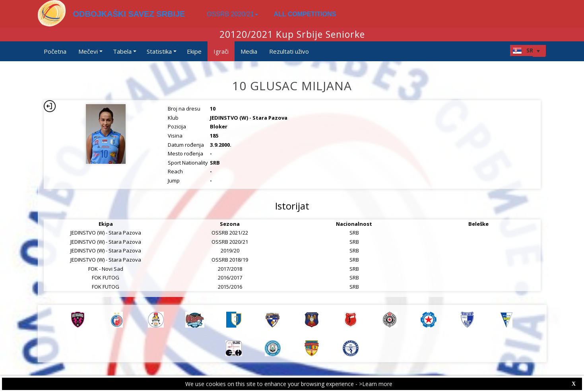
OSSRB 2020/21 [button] (232, 14)
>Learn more (376, 384)
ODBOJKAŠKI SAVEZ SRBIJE (129, 14)
